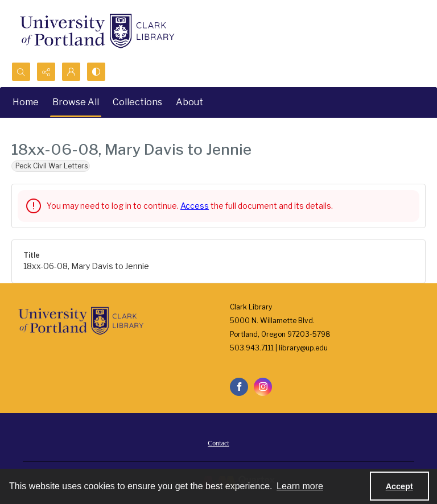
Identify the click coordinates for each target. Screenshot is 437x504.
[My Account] (71, 72)
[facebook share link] (239, 387)
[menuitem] (218, 443)
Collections (137, 102)
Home (26, 102)
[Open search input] (21, 72)
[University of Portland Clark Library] (97, 31)
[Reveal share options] (46, 72)
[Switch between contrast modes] (96, 72)
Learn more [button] (300, 486)
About (189, 102)
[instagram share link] (263, 387)
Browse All (76, 102)
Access (195, 206)
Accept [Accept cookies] (399, 486)
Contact (218, 443)
